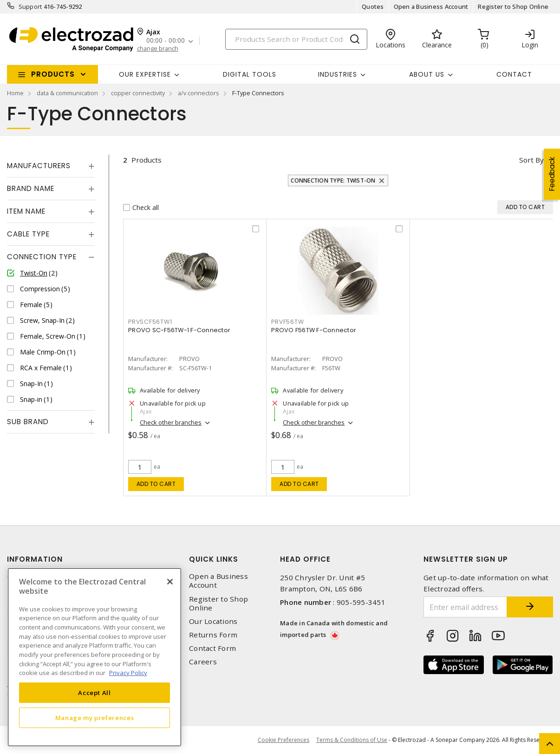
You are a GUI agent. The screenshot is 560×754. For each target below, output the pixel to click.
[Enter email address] (465, 607)
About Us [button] (427, 74)
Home (15, 93)
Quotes (373, 7)
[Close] (170, 582)
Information (35, 559)
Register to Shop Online (513, 7)
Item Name (26, 211)
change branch (158, 49)
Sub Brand (28, 422)
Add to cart (156, 484)
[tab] (51, 166)
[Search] (296, 39)
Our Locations (213, 621)
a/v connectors (199, 93)
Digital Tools (250, 74)
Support (30, 7)
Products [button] (53, 74)
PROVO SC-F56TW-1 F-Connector (179, 330)
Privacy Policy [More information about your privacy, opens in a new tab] (128, 673)
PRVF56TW (287, 322)
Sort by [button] (531, 160)
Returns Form (213, 635)
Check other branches (171, 422)
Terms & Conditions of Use (352, 740)
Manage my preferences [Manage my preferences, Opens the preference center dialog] (95, 718)
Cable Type (28, 234)
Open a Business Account (431, 7)
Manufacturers (39, 166)
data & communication (67, 93)
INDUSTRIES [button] (338, 74)
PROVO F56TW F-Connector (314, 330)
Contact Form (212, 648)
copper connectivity (138, 93)
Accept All (94, 693)
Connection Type (42, 257)
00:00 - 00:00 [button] (166, 41)
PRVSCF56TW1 (150, 322)
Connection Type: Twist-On (333, 180)
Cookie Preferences (283, 740)
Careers (203, 662)
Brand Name (31, 188)
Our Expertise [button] (145, 74)
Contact (514, 74)
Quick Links (214, 559)
